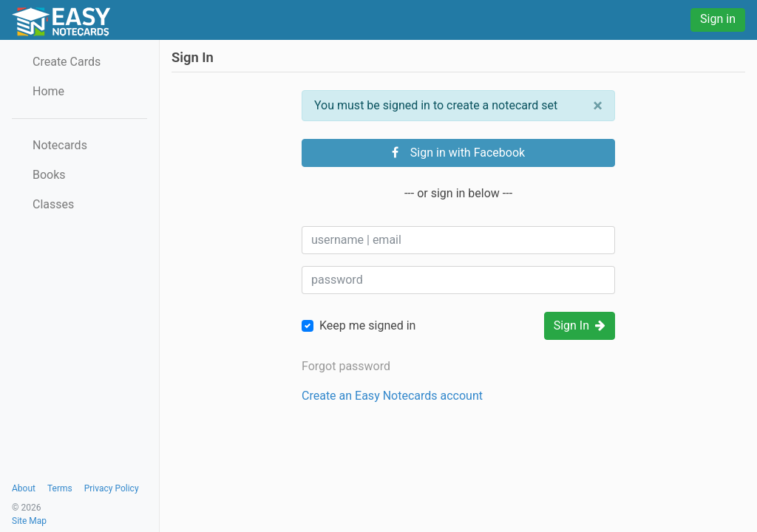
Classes (53, 204)
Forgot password (346, 366)
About (24, 488)
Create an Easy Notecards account (392, 396)
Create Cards (67, 62)
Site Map (29, 521)
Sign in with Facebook (458, 153)
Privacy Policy (112, 488)
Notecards (60, 145)
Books (49, 175)
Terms (60, 488)
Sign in (718, 19)
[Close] (598, 106)
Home (48, 91)
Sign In (580, 325)
